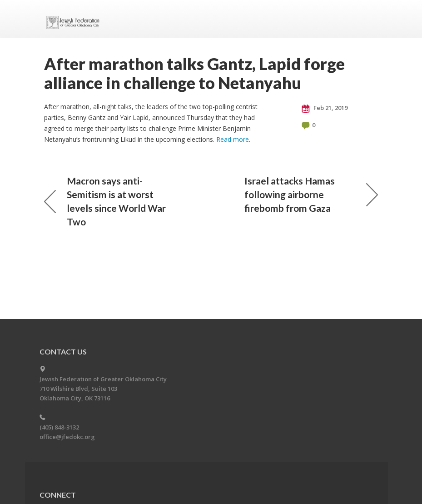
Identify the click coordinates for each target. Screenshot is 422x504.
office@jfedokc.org (67, 437)
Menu (367, 19)
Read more (233, 139)
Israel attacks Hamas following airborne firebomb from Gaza (311, 194)
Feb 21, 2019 (325, 108)
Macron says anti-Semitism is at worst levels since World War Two (105, 201)
